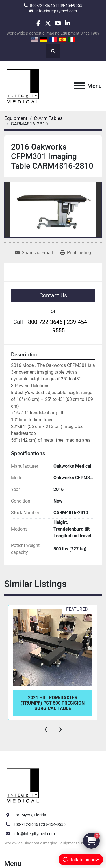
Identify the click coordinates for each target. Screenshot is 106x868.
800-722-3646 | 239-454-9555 (56, 5)
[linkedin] (67, 23)
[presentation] (46, 729)
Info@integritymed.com (34, 834)
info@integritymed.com (56, 11)
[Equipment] (16, 118)
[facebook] (38, 23)
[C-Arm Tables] (48, 118)
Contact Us (53, 295)
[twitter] (48, 23)
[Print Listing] (76, 253)
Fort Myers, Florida (30, 815)
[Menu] (79, 86)
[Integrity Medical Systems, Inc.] (23, 785)
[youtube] (58, 23)
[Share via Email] (34, 253)
